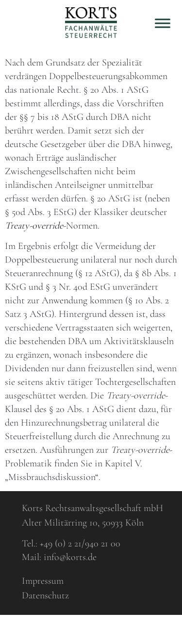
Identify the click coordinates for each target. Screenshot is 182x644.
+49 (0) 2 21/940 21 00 (80, 544)
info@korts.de (70, 557)
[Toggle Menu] (163, 23)
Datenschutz (45, 595)
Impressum (43, 581)
